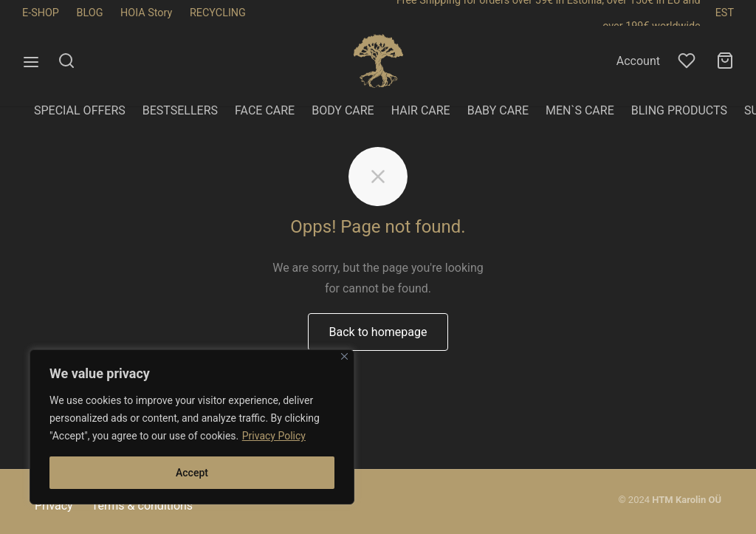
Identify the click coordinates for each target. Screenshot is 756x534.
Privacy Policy (274, 436)
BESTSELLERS (180, 110)
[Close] (344, 356)
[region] (192, 427)
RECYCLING (218, 13)
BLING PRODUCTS (679, 110)
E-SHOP (41, 13)
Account (638, 61)
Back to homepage (378, 356)
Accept (192, 473)
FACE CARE (265, 110)
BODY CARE (343, 110)
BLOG (90, 13)
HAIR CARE (421, 110)
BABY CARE (498, 110)
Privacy (54, 506)
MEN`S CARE (580, 110)
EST (725, 13)
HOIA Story (146, 13)
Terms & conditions (142, 506)
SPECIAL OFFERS (80, 110)
